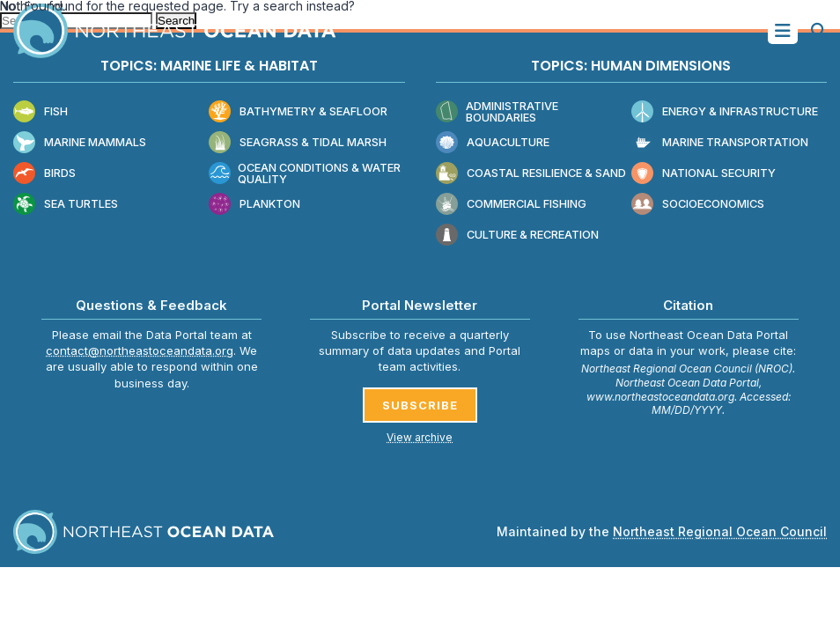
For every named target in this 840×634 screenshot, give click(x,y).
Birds (44, 174)
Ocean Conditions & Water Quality (305, 174)
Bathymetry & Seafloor (298, 112)
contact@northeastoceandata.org (140, 350)
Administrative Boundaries (497, 112)
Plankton (254, 205)
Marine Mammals (80, 143)
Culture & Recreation (517, 236)
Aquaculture (493, 143)
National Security (704, 174)
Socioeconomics (698, 205)
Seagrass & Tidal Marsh (298, 143)
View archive (420, 437)
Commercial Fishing (511, 205)
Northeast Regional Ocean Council (720, 531)
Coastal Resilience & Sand (531, 174)
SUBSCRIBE (420, 405)
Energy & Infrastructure (725, 112)
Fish (41, 112)
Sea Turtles (66, 205)
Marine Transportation (720, 143)
